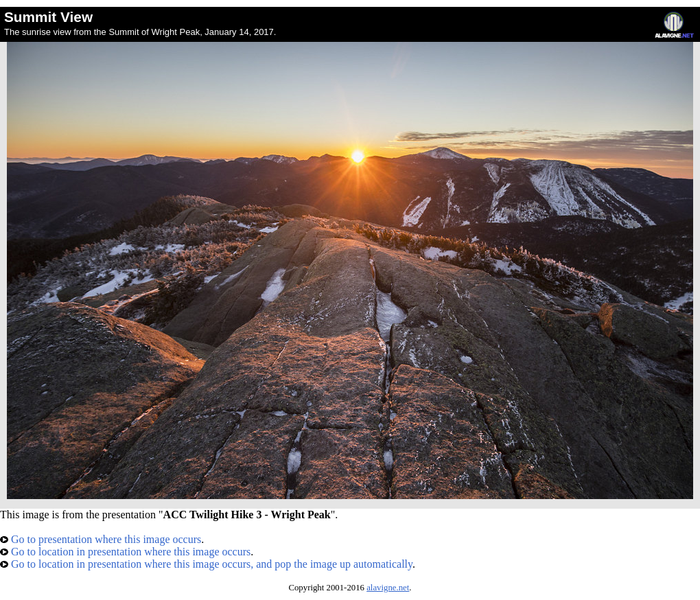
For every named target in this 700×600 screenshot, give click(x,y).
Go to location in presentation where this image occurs (125, 552)
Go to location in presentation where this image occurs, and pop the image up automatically (206, 564)
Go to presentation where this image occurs (101, 539)
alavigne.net (388, 588)
